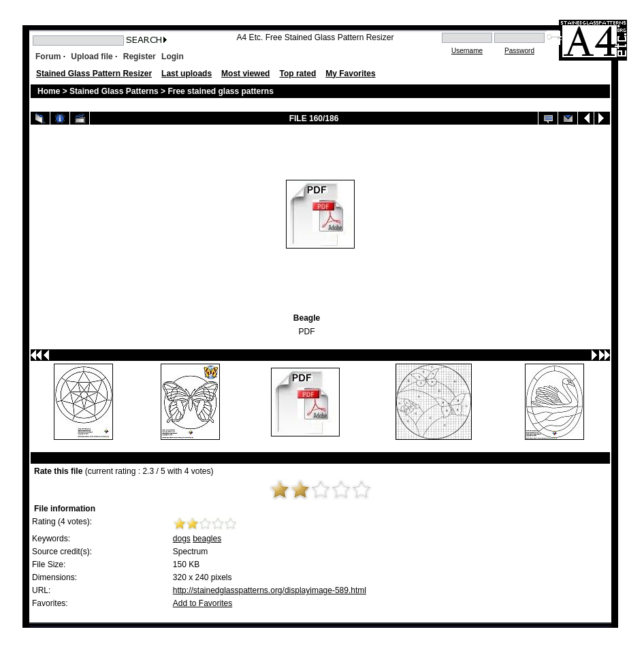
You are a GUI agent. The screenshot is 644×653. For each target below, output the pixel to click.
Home (49, 91)
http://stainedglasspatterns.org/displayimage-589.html (270, 590)
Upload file (92, 57)
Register (140, 57)
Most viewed (245, 74)
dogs (182, 539)
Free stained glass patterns (220, 91)
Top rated (297, 74)
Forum (48, 57)
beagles (207, 539)
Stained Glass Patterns (115, 91)
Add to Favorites (203, 603)
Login (173, 57)
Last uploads (187, 74)
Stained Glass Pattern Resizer (94, 74)
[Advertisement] (182, 214)
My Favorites (350, 74)
